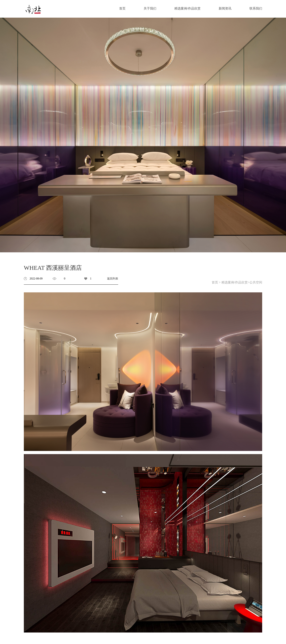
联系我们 (256, 9)
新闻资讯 (225, 9)
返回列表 (113, 279)
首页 (122, 9)
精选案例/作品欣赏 (187, 9)
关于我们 (150, 9)
